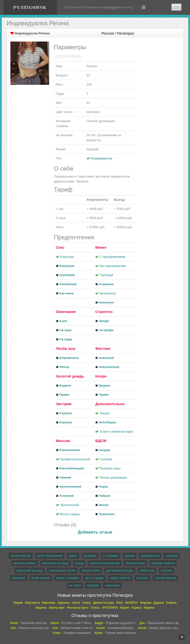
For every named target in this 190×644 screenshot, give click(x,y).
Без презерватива (113, 266)
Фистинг (103, 348)
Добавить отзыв (95, 532)
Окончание (66, 312)
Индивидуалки (101, 158)
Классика (67, 257)
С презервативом (112, 257)
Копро (101, 376)
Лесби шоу (66, 348)
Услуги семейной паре (116, 432)
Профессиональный (75, 459)
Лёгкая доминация (113, 477)
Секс (60, 247)
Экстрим (64, 404)
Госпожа (106, 459)
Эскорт (105, 413)
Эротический (69, 505)
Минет (101, 247)
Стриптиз (104, 312)
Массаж (63, 441)
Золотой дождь (70, 376)
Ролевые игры (110, 468)
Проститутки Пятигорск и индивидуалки (93, 7)
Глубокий (106, 275)
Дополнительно (110, 404)
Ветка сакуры (70, 514)
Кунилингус (108, 293)
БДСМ (101, 441)
